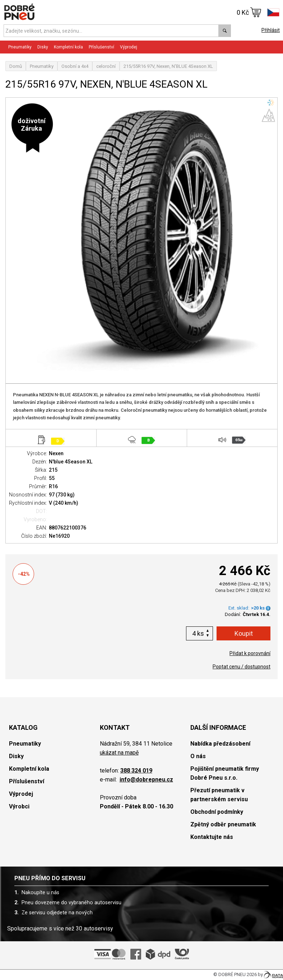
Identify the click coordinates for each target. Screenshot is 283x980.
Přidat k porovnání (250, 653)
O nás (198, 756)
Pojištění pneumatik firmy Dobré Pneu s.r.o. (225, 773)
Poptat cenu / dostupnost (242, 667)
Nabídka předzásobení (220, 744)
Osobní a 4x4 (75, 66)
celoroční (106, 66)
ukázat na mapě (119, 753)
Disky (43, 47)
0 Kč (249, 12)
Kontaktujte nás (212, 837)
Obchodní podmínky (217, 812)
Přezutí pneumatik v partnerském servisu (219, 795)
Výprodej (129, 47)
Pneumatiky (20, 47)
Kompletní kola (68, 47)
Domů (16, 66)
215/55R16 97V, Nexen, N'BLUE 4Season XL (168, 66)
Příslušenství (101, 47)
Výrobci (19, 806)
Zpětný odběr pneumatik (223, 824)
